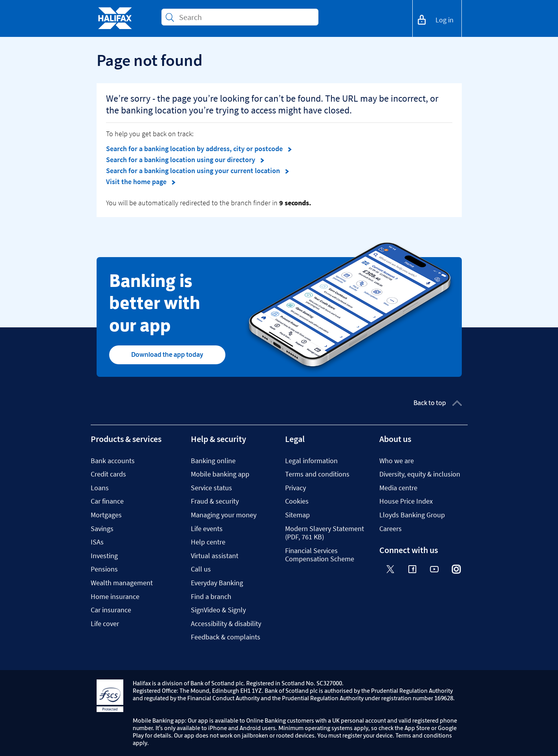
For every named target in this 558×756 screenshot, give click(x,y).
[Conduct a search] (245, 17)
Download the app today (167, 354)
